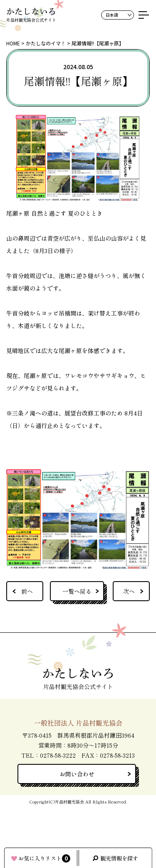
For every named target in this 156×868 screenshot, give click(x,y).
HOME (13, 43)
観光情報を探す (119, 858)
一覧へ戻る (77, 591)
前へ (27, 591)
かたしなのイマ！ (46, 43)
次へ (129, 591)
